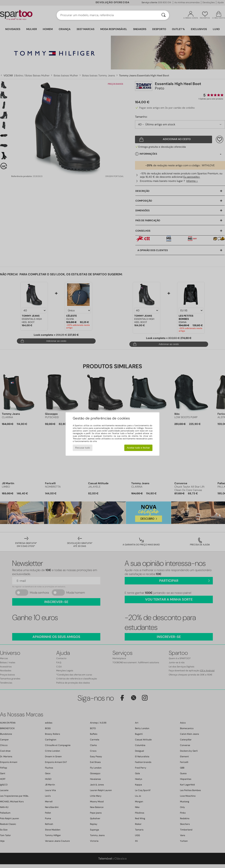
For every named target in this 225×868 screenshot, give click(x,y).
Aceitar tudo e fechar (138, 448)
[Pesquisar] (163, 15)
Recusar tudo (83, 448)
